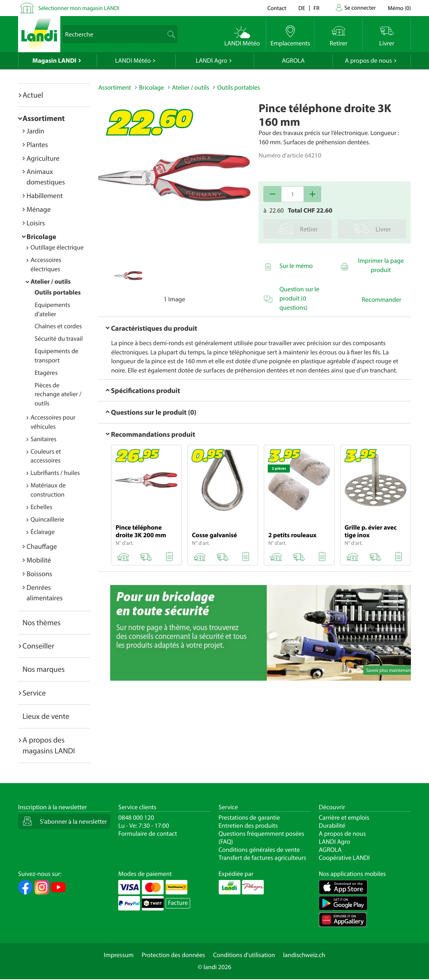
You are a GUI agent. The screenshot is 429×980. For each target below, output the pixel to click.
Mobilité (39, 560)
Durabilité (332, 826)
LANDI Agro (211, 61)
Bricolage (41, 236)
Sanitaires (43, 439)
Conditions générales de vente (259, 850)
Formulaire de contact (148, 834)
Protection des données (173, 955)
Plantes (37, 144)
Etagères (46, 373)
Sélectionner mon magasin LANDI (79, 8)
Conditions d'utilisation (244, 955)
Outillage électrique (57, 248)
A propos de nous (368, 61)
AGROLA (293, 61)
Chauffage (42, 546)
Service (34, 693)
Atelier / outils (51, 282)
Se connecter (360, 7)
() (399, 8)
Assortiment (44, 118)
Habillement (45, 195)
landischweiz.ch (304, 955)
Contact (277, 8)
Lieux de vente (46, 716)
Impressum (119, 955)
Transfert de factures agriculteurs (263, 858)
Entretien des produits (248, 826)
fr (317, 8)
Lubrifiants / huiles (55, 473)
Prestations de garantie (249, 818)
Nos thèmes (42, 622)
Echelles (41, 507)
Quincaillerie (47, 520)
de (302, 8)
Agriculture (43, 158)
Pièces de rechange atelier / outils (58, 395)
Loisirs (36, 223)
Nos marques (44, 669)
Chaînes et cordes (58, 326)
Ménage (39, 209)
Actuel (33, 95)
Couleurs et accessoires (46, 456)
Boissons (39, 574)
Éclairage (43, 532)
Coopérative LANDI (344, 858)
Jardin (35, 131)
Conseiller (38, 646)
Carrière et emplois (344, 818)
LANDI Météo (133, 61)
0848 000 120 (136, 818)
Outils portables (58, 293)
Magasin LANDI (54, 61)
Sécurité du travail (59, 339)
